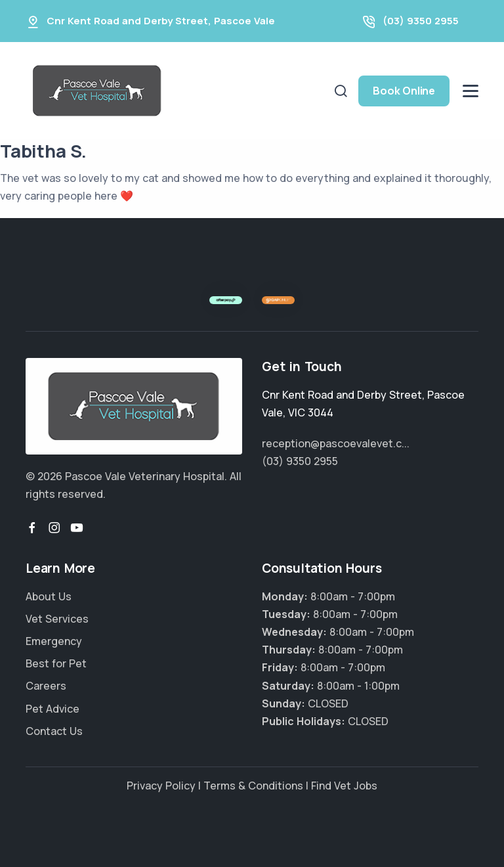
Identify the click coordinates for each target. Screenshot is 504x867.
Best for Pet (56, 663)
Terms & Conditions (253, 786)
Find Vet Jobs (344, 786)
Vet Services (57, 619)
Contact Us (54, 731)
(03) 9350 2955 (421, 21)
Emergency (54, 641)
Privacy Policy (161, 786)
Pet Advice (52, 709)
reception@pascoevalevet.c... (336, 443)
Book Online (404, 91)
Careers (46, 686)
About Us (49, 596)
